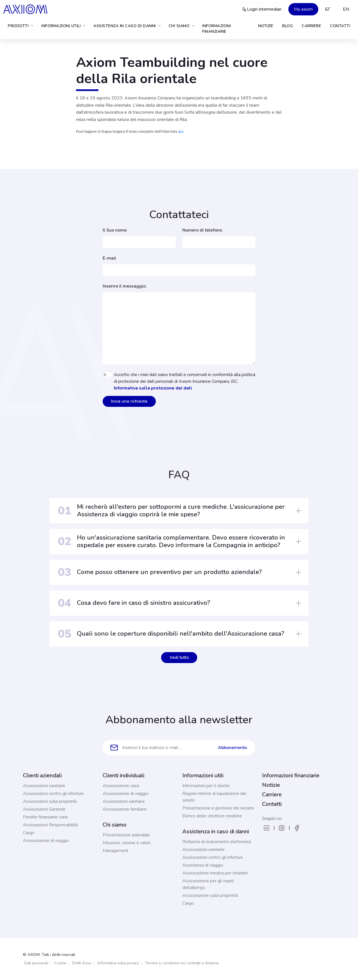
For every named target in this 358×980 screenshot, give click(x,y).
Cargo (29, 833)
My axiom (303, 9)
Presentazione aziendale (126, 835)
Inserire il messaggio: (125, 286)
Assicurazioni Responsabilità (50, 825)
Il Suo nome (115, 230)
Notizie (266, 26)
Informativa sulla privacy (118, 963)
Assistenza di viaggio (203, 865)
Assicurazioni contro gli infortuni (53, 794)
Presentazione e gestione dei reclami (218, 808)
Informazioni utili (64, 26)
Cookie (60, 963)
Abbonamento (232, 748)
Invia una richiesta (129, 401)
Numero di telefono (202, 230)
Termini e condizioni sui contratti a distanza (182, 963)
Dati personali (36, 963)
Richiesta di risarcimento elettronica (217, 842)
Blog (288, 26)
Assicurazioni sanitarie (44, 786)
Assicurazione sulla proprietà (210, 895)
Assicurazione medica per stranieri (215, 873)
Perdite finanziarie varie (45, 817)
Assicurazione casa (121, 786)
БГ (328, 9)
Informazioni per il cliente (206, 786)
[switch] (107, 375)
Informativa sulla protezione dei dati (153, 388)
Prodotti (21, 26)
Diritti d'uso (82, 963)
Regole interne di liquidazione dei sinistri (214, 797)
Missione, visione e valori (127, 843)
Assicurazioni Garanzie (44, 809)
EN (346, 9)
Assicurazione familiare (125, 809)
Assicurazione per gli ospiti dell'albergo (208, 884)
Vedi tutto (179, 657)
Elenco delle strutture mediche (212, 816)
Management (116, 851)
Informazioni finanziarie (216, 29)
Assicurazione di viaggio (46, 841)
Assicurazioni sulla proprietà (50, 801)
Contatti (340, 26)
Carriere (311, 26)
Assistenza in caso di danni (127, 26)
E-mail (109, 258)
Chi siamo (182, 26)
